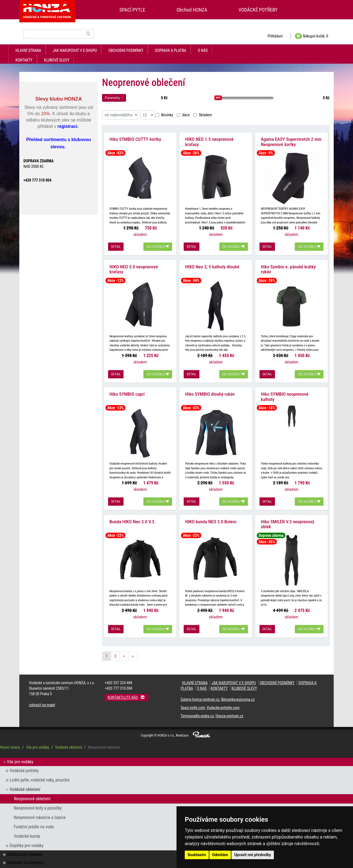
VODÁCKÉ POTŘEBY (258, 10)
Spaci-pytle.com (193, 700)
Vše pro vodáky (38, 740)
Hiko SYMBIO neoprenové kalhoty (285, 391)
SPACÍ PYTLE (132, 10)
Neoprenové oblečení (32, 792)
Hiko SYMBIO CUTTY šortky (135, 138)
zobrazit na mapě (42, 698)
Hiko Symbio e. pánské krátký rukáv (288, 266)
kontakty (24, 60)
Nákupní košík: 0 (311, 36)
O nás (203, 50)
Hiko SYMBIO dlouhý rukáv (210, 389)
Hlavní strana (28, 50)
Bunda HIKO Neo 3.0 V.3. (133, 514)
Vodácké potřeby (24, 763)
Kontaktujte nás (128, 690)
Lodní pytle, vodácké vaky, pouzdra (40, 773)
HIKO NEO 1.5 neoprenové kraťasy (209, 140)
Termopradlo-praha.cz (197, 709)
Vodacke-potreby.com (223, 700)
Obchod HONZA (192, 10)
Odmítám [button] (220, 855)
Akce (183, 115)
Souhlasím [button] (197, 855)
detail (116, 245)
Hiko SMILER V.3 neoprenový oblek (288, 517)
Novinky (164, 115)
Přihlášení (275, 36)
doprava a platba (171, 50)
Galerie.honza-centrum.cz (200, 692)
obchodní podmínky (126, 50)
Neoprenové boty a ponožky (38, 801)
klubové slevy (57, 60)
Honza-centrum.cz (230, 709)
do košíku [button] (158, 245)
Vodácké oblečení (69, 740)
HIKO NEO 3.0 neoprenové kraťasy (134, 266)
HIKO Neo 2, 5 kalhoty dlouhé (212, 263)
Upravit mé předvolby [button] (252, 855)
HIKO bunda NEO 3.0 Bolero (211, 514)
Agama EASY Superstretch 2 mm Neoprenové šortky (291, 140)
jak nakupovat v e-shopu (75, 50)
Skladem (203, 115)
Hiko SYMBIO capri (127, 389)
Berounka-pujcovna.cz (238, 692)
